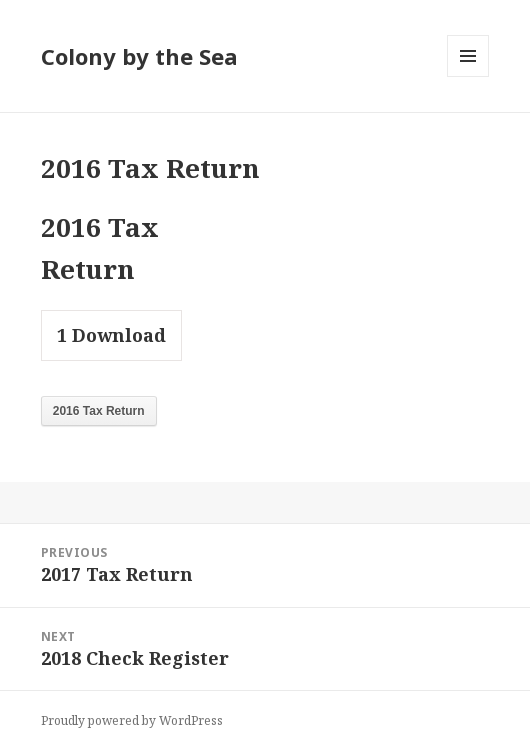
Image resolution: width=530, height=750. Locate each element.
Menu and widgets (468, 76)
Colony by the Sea (139, 56)
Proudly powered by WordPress (132, 720)
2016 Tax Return (99, 411)
